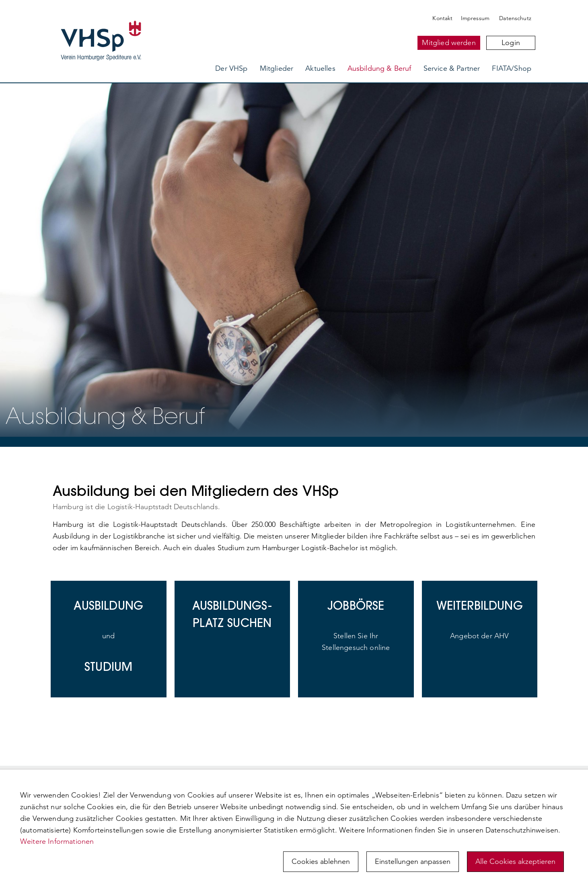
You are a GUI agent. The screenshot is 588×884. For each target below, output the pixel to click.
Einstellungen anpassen (413, 861)
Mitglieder (277, 68)
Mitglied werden (449, 43)
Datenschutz (515, 18)
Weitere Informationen (57, 841)
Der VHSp (231, 68)
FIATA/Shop (512, 68)
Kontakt (442, 18)
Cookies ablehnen (321, 861)
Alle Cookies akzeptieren (515, 861)
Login (511, 43)
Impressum (475, 18)
